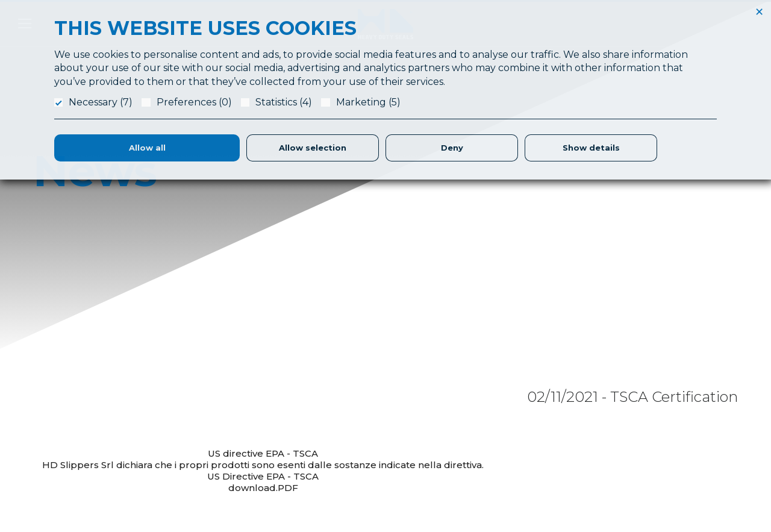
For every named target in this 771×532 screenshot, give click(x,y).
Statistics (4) (284, 102)
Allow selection (313, 148)
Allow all (147, 148)
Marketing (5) (368, 102)
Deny (452, 148)
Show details (591, 148)
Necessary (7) (101, 102)
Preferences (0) (194, 102)
